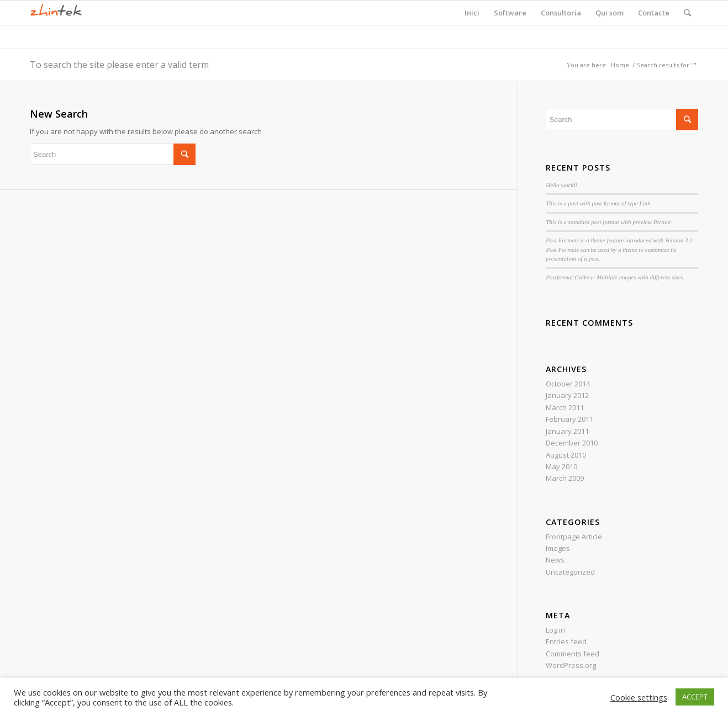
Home (620, 65)
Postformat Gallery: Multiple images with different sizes (614, 277)
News (555, 560)
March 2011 (565, 407)
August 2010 (566, 455)
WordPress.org (571, 665)
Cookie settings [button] (639, 697)
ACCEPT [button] (695, 697)
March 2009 (565, 478)
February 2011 (569, 419)
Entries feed (566, 641)
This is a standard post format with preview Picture (608, 222)
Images (558, 548)
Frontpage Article (574, 537)
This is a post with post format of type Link (598, 203)
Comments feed (573, 654)
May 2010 (561, 466)
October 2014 (568, 384)
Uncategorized (570, 572)
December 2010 (572, 443)
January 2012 (567, 395)
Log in (555, 630)
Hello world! (561, 185)
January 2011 (567, 431)
